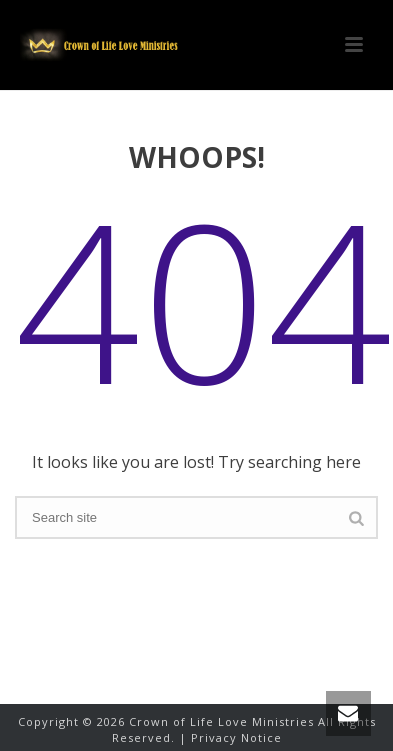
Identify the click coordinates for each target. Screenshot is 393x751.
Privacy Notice (236, 737)
